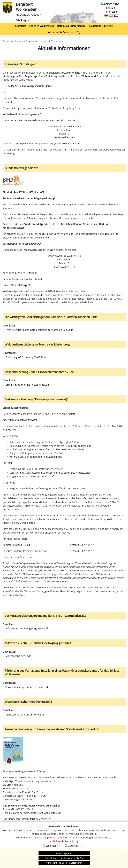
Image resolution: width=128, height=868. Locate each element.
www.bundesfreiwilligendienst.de (24, 295)
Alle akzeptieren (64, 853)
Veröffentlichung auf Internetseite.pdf (27, 687)
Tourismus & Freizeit (101, 26)
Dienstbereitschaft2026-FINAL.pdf (25, 715)
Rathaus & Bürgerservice (71, 26)
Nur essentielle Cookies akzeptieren (64, 863)
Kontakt (111, 8)
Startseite (21, 26)
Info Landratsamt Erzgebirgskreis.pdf (27, 628)
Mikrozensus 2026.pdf (18, 656)
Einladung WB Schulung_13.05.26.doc (27, 357)
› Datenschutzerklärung (65, 841)
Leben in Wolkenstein (42, 26)
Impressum (113, 12)
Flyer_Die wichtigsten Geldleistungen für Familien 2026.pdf (39, 330)
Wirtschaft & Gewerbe (60, 32)
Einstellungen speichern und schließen (64, 858)
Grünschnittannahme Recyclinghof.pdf (28, 385)
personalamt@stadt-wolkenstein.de (43, 302)
